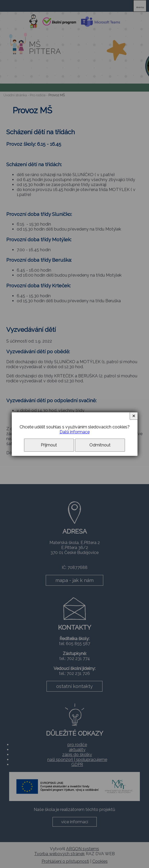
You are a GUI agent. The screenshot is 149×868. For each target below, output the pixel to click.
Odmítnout (100, 445)
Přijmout (49, 445)
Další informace (75, 432)
